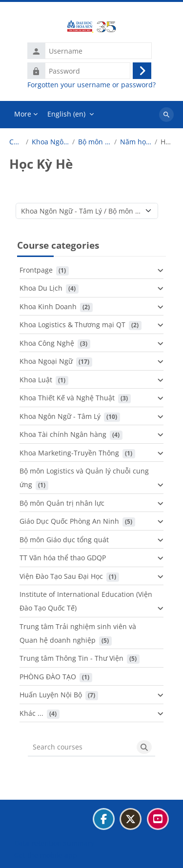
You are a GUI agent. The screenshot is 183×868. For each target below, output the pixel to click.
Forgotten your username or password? (91, 85)
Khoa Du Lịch (41, 288)
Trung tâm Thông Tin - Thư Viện (71, 658)
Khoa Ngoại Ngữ (46, 361)
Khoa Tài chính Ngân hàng (63, 434)
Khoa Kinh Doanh (48, 306)
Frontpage (36, 270)
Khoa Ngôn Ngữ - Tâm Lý (51, 142)
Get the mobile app (46, 855)
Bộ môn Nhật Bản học (94, 142)
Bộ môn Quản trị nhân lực (62, 503)
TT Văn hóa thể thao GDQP (63, 558)
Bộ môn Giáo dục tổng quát (64, 540)
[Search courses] (81, 747)
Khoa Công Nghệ (47, 343)
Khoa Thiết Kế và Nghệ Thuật (67, 398)
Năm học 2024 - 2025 (136, 142)
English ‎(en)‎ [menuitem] (66, 114)
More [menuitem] (23, 114)
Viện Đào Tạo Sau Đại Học (61, 576)
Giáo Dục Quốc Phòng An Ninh (69, 521)
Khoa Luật (36, 380)
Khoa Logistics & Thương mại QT (72, 325)
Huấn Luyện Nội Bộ (51, 695)
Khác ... (31, 713)
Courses (16, 142)
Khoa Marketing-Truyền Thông (69, 453)
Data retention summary (54, 843)
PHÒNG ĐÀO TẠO (48, 677)
